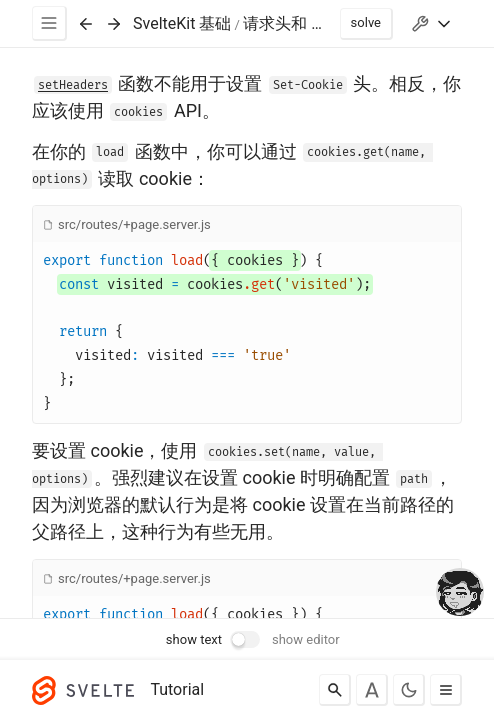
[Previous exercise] (86, 24)
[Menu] (49, 23)
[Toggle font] (372, 690)
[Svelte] (88, 690)
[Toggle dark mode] (409, 690)
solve (366, 22)
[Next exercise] (114, 24)
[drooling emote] (460, 594)
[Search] (335, 690)
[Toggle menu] (446, 690)
